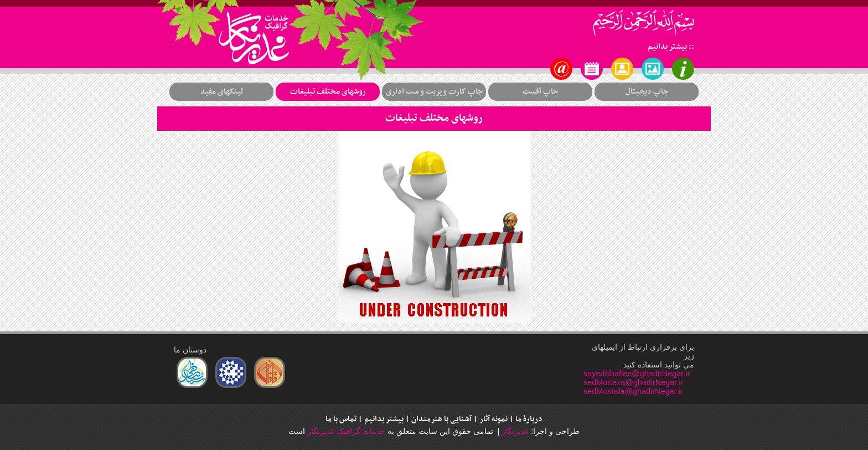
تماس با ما (341, 419)
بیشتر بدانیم (384, 419)
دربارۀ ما (529, 419)
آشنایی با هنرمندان (441, 419)
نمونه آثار (494, 419)
